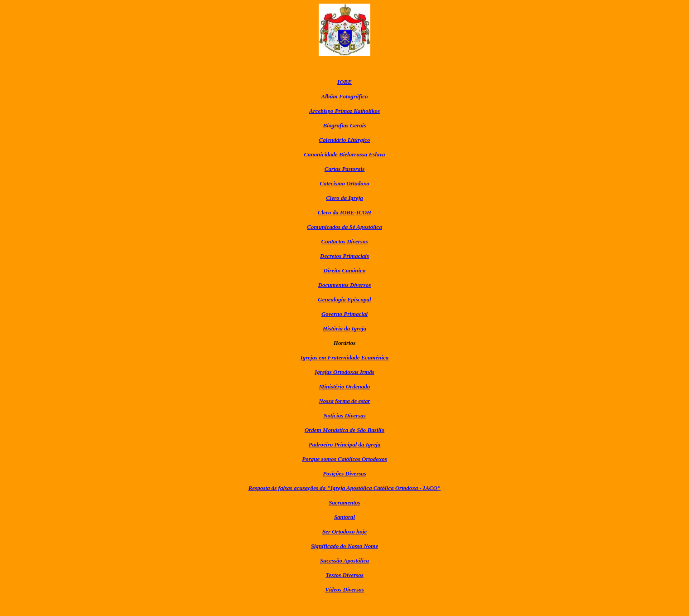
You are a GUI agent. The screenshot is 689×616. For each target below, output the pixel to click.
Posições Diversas (344, 473)
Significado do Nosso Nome (344, 546)
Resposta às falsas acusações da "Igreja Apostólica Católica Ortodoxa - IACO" (344, 488)
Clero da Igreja (344, 198)
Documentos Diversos (345, 285)
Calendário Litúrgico (344, 140)
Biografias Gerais (345, 125)
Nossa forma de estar (344, 401)
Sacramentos (344, 502)
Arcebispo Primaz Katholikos (344, 111)
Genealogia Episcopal (344, 299)
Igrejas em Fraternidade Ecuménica (345, 357)
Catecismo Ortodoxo (344, 183)
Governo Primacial (344, 314)
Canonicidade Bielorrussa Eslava (344, 154)
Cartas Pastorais (345, 169)
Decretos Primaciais (344, 256)
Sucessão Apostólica (344, 560)
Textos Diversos (344, 575)
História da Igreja (344, 328)
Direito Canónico (345, 270)
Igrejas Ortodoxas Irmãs (344, 372)
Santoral (344, 517)
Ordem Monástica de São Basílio (344, 430)
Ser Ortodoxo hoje (344, 531)
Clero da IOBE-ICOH (344, 212)
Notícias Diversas (344, 415)
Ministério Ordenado (344, 386)
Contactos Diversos (345, 241)
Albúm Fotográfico (345, 96)
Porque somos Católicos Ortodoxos (344, 459)
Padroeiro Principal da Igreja (345, 444)
